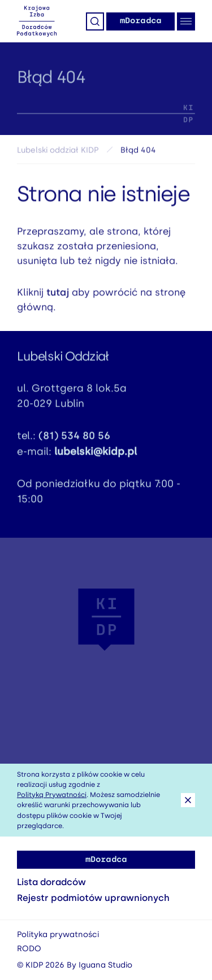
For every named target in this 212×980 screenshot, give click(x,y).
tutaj (58, 294)
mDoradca (140, 21)
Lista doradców (51, 882)
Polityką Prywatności (52, 795)
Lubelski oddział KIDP (58, 152)
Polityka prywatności (58, 935)
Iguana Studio (105, 965)
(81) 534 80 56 (74, 438)
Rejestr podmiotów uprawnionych (93, 898)
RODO (29, 949)
